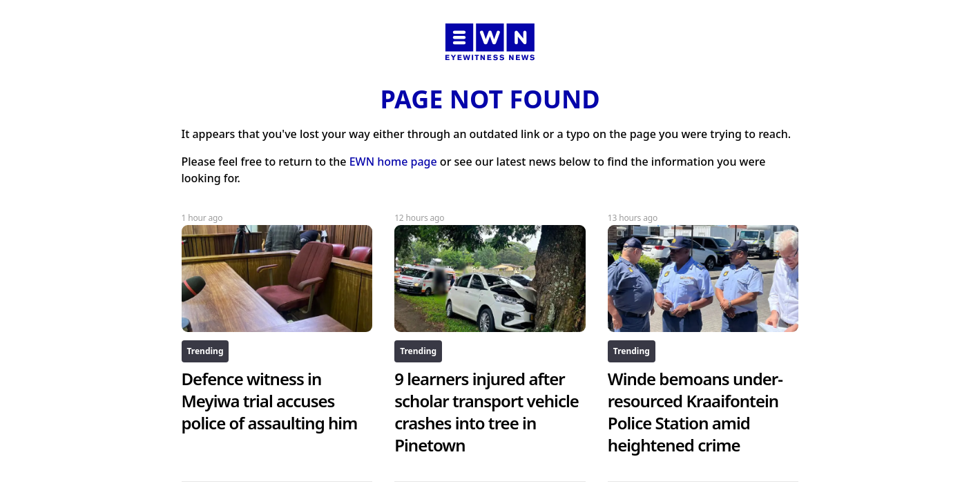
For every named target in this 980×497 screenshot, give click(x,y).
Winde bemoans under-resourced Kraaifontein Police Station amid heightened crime (695, 412)
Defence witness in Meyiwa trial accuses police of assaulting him (270, 401)
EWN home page (393, 162)
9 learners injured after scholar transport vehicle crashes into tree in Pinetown (487, 412)
